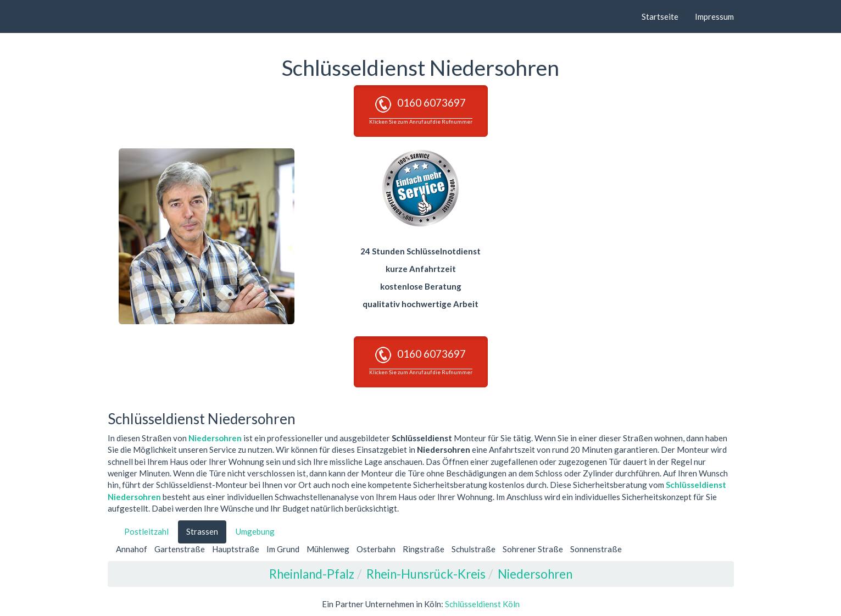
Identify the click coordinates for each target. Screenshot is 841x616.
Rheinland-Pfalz (312, 574)
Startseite (660, 16)
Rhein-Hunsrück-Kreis (426, 574)
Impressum (714, 16)
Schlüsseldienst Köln (482, 604)
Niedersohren (215, 438)
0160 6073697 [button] (421, 110)
